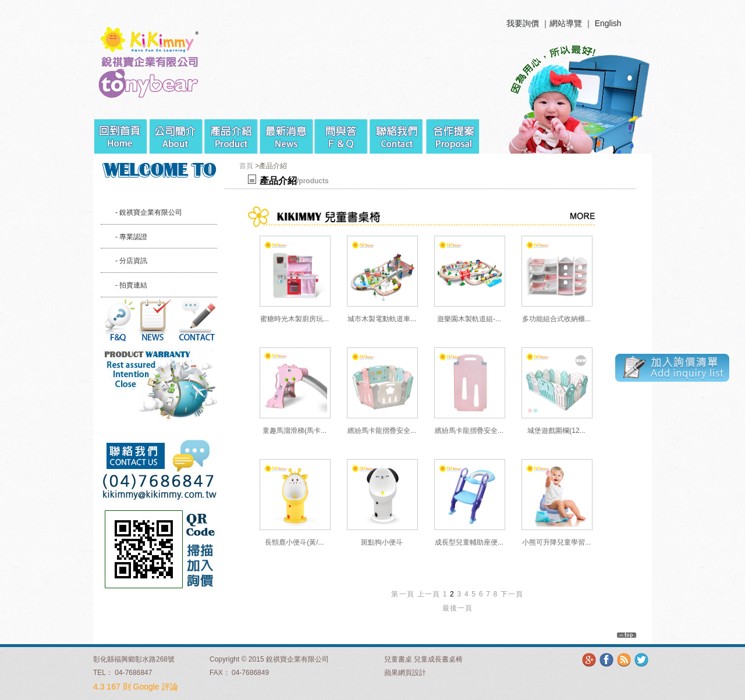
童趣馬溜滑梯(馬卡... (295, 431)
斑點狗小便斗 (382, 542)
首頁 (246, 166)
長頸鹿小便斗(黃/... (294, 542)
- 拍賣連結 (131, 285)
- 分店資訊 (131, 261)
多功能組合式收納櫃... (556, 319)
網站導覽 (566, 23)
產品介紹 (231, 132)
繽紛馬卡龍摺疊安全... (382, 431)
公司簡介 (176, 132)
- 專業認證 (131, 237)
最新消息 (287, 132)
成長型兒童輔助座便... (469, 542)
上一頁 (429, 594)
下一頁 (512, 594)
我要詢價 (523, 23)
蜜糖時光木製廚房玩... (295, 319)
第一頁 (403, 594)
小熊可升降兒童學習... (556, 542)
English (608, 23)
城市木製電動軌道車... (382, 319)
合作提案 (453, 132)
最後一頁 (458, 608)
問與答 (342, 132)
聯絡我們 (397, 132)
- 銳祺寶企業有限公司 (149, 212)
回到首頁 (121, 132)
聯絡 (197, 320)
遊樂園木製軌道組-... (469, 319)
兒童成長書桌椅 (438, 659)
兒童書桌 (398, 659)
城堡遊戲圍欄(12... (556, 431)
